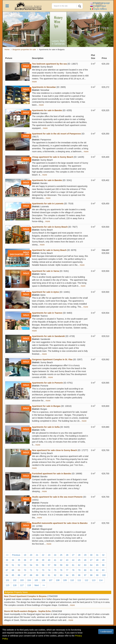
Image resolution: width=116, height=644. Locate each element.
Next (37, 585)
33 (7, 560)
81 (91, 570)
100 (104, 575)
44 (73, 560)
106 (43, 580)
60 (67, 565)
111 (79, 580)
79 (79, 570)
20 (31, 555)
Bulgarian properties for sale (24, 50)
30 (91, 555)
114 (101, 580)
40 (49, 560)
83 (103, 570)
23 (49, 555)
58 (55, 565)
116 (15, 585)
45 (79, 560)
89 (37, 575)
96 (79, 575)
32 (103, 555)
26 (67, 555)
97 (85, 575)
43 (67, 560)
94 (67, 575)
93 (61, 575)
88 (31, 575)
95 (73, 575)
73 (43, 570)
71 (31, 570)
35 (19, 560)
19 (25, 555)
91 (49, 575)
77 (67, 570)
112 (86, 580)
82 (97, 570)
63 (85, 565)
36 (25, 560)
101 (7, 580)
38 (37, 560)
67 (7, 570)
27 (73, 555)
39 (43, 560)
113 (94, 580)
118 (29, 585)
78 (73, 570)
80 (85, 570)
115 (7, 585)
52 (19, 565)
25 (61, 555)
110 (72, 580)
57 (49, 565)
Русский (98, 6)
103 (22, 580)
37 (31, 560)
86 (19, 575)
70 (25, 570)
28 (79, 555)
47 (91, 560)
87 (25, 575)
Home (7, 50)
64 (91, 565)
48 (97, 560)
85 (13, 575)
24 (55, 555)
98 (91, 575)
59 (61, 565)
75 (55, 570)
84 (7, 575)
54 (31, 565)
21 (37, 555)
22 (43, 555)
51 (13, 565)
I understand (106, 632)
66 (103, 565)
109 (65, 580)
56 (43, 565)
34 (13, 560)
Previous (16, 555)
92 (55, 575)
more (34, 82)
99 (97, 575)
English (100, 3)
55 (37, 565)
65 (97, 565)
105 (36, 580)
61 (73, 565)
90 (43, 575)
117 (22, 585)
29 (85, 555)
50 (7, 565)
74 (49, 570)
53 (25, 565)
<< (7, 555)
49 (103, 560)
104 (29, 580)
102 (15, 580)
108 (58, 580)
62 (79, 565)
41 (55, 560)
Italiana (98, 9)
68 (13, 570)
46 (85, 560)
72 (37, 570)
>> (44, 585)
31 (97, 555)
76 (61, 570)
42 (61, 560)
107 (51, 580)
